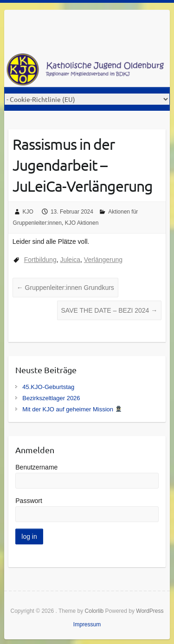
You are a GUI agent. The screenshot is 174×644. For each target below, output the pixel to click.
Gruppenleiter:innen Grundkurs (65, 288)
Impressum (87, 624)
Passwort (29, 501)
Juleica (70, 260)
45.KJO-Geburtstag (48, 387)
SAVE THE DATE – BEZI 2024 (110, 310)
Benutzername (36, 467)
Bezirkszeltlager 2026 (51, 398)
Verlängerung (103, 260)
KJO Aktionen (82, 223)
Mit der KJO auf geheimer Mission (72, 409)
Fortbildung (40, 260)
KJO (28, 212)
